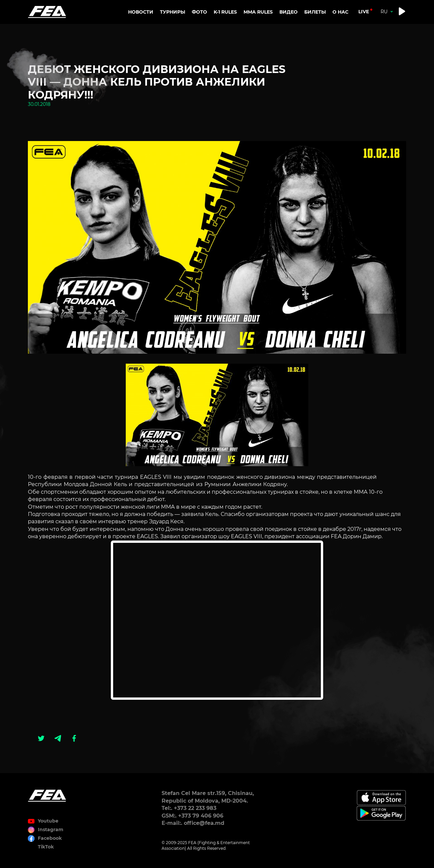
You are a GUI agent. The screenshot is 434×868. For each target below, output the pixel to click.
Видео (289, 12)
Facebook (50, 838)
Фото (199, 12)
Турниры (173, 12)
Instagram (51, 830)
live (364, 12)
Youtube (48, 821)
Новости (141, 12)
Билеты (315, 12)
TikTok (46, 847)
